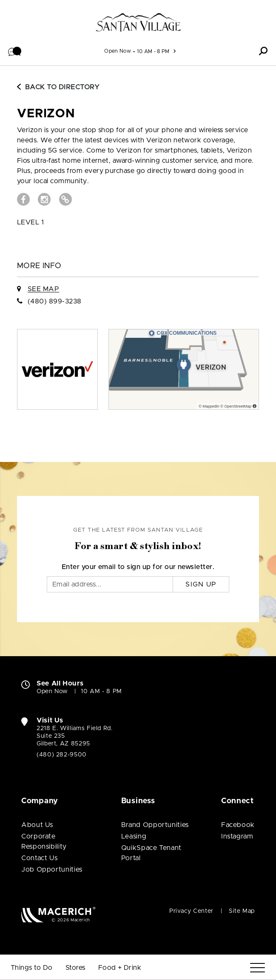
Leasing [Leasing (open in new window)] (134, 836)
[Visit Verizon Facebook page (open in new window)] (23, 199)
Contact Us (39, 858)
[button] (15, 51)
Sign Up (201, 584)
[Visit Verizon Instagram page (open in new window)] (44, 199)
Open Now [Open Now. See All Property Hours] (52, 691)
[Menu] (258, 968)
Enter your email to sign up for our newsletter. (138, 567)
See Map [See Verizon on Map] (43, 289)
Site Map (242, 911)
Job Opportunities (52, 870)
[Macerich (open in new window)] (58, 914)
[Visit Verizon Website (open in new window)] (65, 199)
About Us (37, 825)
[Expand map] (184, 369)
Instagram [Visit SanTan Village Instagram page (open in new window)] (237, 836)
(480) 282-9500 (62, 755)
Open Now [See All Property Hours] (118, 51)
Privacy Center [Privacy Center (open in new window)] (191, 911)
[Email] (110, 584)
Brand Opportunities (155, 825)
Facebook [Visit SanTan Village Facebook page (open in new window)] (238, 825)
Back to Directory (58, 87)
